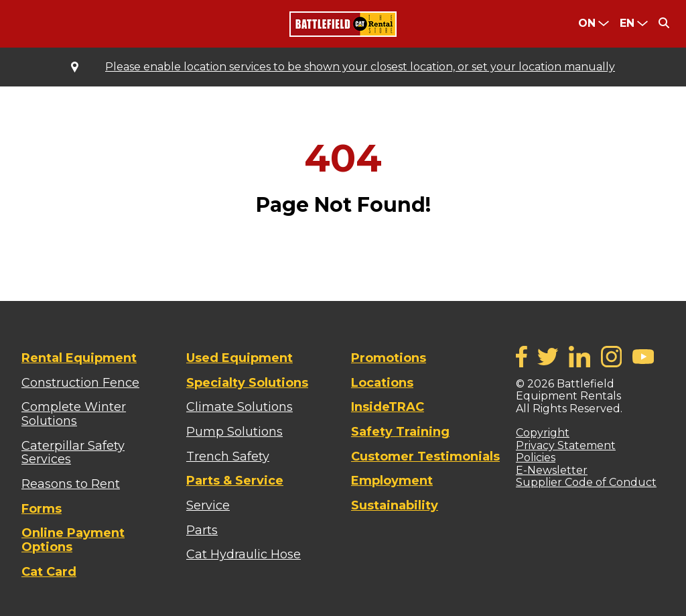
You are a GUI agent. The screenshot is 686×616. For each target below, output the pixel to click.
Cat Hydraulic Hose (244, 554)
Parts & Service (235, 481)
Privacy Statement (566, 445)
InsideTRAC (388, 407)
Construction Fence (80, 383)
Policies (536, 457)
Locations (382, 383)
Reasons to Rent (71, 484)
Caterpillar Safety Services (73, 453)
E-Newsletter (552, 470)
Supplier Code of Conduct (586, 482)
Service (208, 505)
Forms (42, 509)
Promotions (389, 358)
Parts (202, 530)
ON (587, 23)
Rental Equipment (79, 358)
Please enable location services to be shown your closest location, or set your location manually (360, 67)
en (627, 23)
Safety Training (400, 432)
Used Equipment (239, 358)
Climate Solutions (239, 407)
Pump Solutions (234, 432)
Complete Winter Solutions (74, 414)
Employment (392, 481)
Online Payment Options (73, 540)
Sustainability (395, 505)
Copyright (543, 433)
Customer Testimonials (425, 456)
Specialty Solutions (247, 383)
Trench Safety (228, 456)
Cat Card (49, 572)
